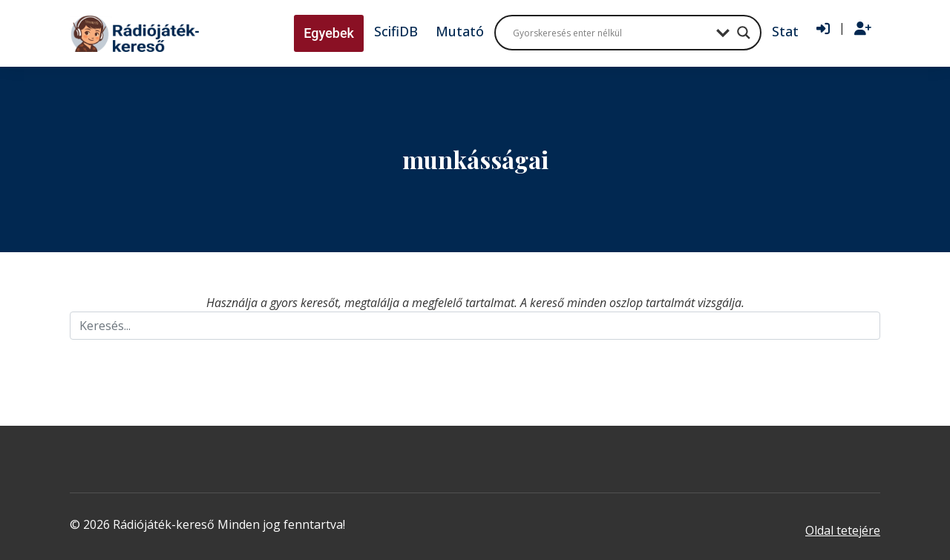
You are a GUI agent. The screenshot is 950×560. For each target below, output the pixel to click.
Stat (785, 31)
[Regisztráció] (863, 29)
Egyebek (329, 33)
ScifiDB (396, 31)
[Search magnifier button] (744, 33)
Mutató (460, 31)
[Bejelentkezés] (823, 29)
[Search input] (611, 33)
